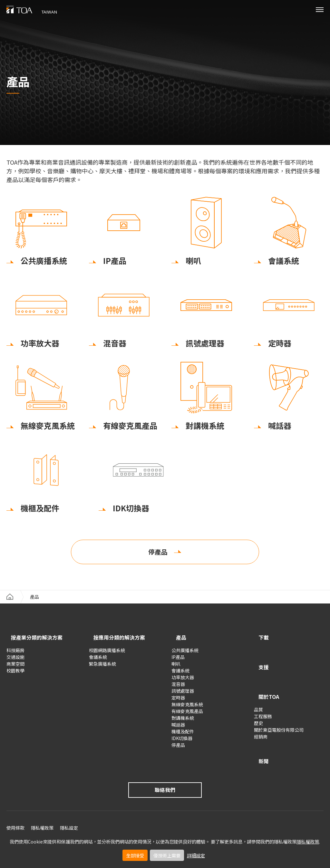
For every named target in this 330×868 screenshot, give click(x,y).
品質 (258, 698)
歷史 (258, 711)
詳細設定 (196, 855)
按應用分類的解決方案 (121, 641)
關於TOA (267, 686)
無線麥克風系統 (187, 707)
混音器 (178, 686)
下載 (260, 641)
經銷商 (261, 725)
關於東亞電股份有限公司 (279, 718)
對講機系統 (183, 720)
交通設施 (15, 659)
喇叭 (176, 666)
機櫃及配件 (183, 734)
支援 (260, 664)
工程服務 (263, 704)
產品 (178, 641)
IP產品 (178, 659)
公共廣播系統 (185, 652)
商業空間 (15, 666)
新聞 (260, 746)
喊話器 (178, 727)
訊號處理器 (183, 693)
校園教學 (15, 673)
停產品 (158, 555)
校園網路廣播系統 (107, 652)
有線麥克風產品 (187, 713)
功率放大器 (183, 680)
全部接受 (135, 855)
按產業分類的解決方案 (39, 641)
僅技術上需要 (167, 855)
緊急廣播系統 (102, 666)
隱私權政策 (308, 841)
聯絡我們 (165, 772)
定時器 (178, 700)
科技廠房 (15, 652)
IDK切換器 (182, 740)
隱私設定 (69, 811)
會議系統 (98, 659)
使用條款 (15, 811)
